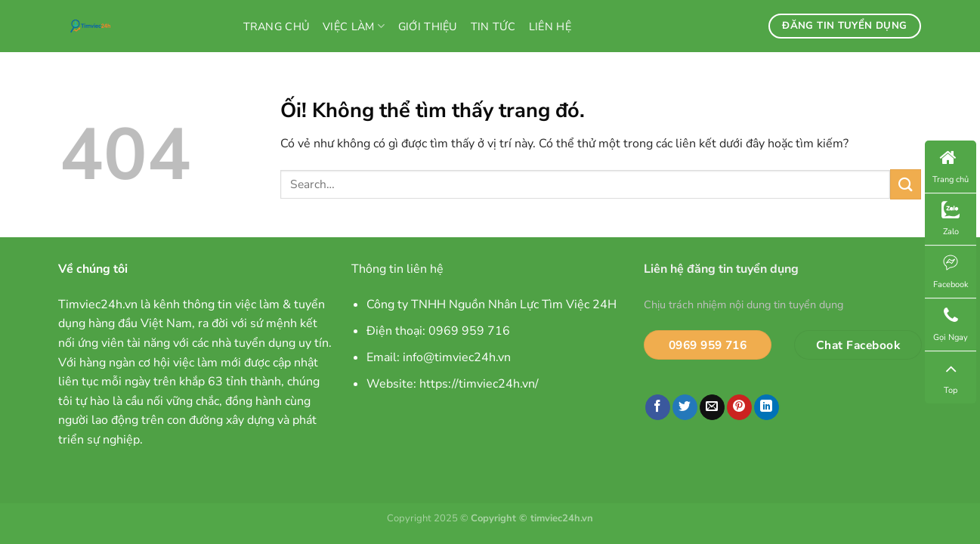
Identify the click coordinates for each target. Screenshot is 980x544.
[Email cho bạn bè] (712, 407)
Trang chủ (277, 26)
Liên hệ (550, 26)
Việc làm (354, 26)
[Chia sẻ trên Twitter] (685, 407)
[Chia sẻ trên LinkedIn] (767, 407)
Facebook (951, 272)
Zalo (951, 219)
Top (951, 377)
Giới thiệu (428, 26)
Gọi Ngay (951, 325)
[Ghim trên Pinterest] (739, 407)
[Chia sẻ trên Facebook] (658, 407)
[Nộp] (905, 184)
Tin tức (493, 26)
